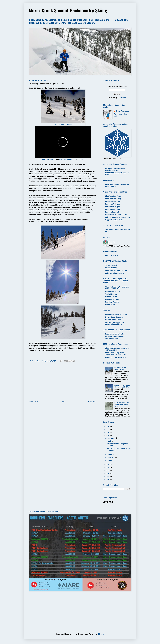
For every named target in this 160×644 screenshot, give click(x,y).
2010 (108, 473)
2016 (108, 432)
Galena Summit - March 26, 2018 (121, 369)
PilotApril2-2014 (48, 159)
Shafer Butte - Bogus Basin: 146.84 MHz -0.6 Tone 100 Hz (116, 354)
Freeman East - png (113, 209)
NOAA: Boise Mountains (114, 317)
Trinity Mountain (111, 294)
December (112, 438)
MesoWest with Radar (113, 320)
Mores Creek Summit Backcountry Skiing (68, 10)
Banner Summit (111, 297)
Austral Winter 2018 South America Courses (115, 169)
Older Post (92, 402)
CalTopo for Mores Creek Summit (118, 217)
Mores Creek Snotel (113, 291)
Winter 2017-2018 (112, 256)
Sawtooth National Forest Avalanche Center (115, 338)
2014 (108, 435)
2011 (108, 470)
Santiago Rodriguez (67, 159)
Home (63, 402)
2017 (108, 429)
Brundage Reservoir (113, 302)
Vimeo (81, 159)
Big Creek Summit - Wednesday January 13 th (122, 404)
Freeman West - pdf (113, 207)
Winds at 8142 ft (111, 268)
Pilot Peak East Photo (113, 196)
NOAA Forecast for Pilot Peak (116, 314)
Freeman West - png (113, 204)
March (110, 454)
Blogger (101, 634)
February (111, 457)
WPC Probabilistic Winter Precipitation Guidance (115, 323)
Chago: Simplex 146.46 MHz (116, 357)
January (111, 460)
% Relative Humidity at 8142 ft (116, 271)
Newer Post (34, 402)
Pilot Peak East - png (113, 199)
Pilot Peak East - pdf (113, 201)
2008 (108, 479)
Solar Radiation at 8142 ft (115, 273)
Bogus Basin (110, 305)
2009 (108, 476)
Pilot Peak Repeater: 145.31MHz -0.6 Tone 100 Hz (117, 349)
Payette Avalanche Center (115, 334)
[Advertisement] (63, 382)
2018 (108, 426)
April (110, 441)
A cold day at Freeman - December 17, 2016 (123, 386)
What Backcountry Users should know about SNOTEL (117, 288)
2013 (108, 464)
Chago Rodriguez (122, 111)
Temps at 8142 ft (111, 265)
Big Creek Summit (112, 299)
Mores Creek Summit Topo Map (117, 215)
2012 (108, 467)
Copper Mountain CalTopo (115, 220)
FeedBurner (122, 98)
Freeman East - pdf (112, 212)
